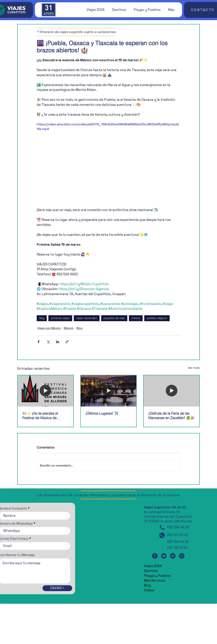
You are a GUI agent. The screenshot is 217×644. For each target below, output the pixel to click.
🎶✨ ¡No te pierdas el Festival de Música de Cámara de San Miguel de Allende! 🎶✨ (43, 416)
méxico (136, 318)
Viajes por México (49, 328)
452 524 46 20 (178, 527)
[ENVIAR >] (57, 588)
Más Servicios (155, 580)
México (69, 328)
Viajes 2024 (153, 566)
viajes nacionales (87, 318)
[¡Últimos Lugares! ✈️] (109, 391)
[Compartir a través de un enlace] (67, 342)
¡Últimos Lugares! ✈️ (102, 413)
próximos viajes (60, 318)
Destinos (151, 571)
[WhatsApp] (162, 535)
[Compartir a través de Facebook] (39, 342)
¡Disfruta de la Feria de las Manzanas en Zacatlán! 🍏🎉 (171, 416)
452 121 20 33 (177, 535)
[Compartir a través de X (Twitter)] (48, 342)
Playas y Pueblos (157, 576)
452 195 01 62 (177, 548)
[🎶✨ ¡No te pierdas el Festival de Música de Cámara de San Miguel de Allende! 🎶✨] (46, 391)
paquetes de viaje (114, 318)
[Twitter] (173, 556)
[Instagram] (182, 556)
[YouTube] (164, 556)
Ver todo (194, 368)
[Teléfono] (162, 527)
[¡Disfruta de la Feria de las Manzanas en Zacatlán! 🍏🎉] (171, 391)
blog (42, 318)
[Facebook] (155, 556)
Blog (79, 328)
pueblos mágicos (157, 318)
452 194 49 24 (178, 542)
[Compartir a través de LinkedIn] (58, 342)
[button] (94, 10)
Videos (149, 590)
